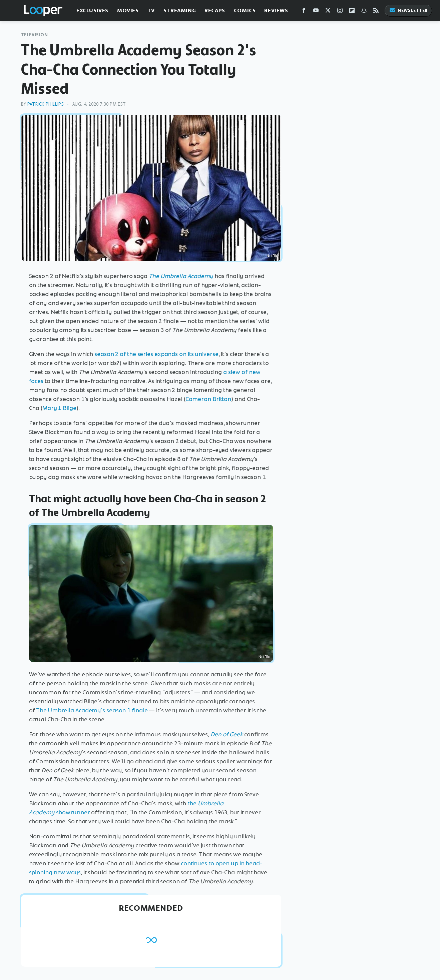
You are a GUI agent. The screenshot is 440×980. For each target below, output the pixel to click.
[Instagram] (340, 12)
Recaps (215, 10)
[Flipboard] (352, 12)
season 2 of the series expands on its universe (156, 354)
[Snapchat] (364, 12)
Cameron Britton (208, 399)
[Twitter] (328, 12)
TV (151, 10)
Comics (245, 10)
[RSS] (376, 12)
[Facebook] (304, 12)
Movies (128, 10)
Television (35, 35)
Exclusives (92, 10)
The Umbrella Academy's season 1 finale (92, 710)
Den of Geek (227, 734)
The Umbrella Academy (181, 276)
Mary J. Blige (59, 408)
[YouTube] (316, 12)
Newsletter (408, 10)
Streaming (180, 10)
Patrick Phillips (46, 104)
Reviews (276, 10)
